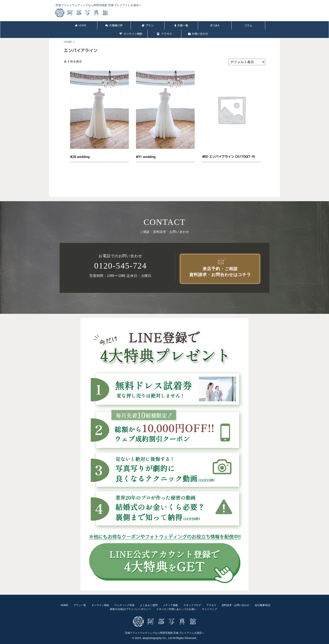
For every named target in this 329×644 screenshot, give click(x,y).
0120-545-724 (121, 266)
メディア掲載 (170, 605)
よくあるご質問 (149, 605)
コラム (248, 25)
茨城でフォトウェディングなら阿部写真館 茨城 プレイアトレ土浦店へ (165, 633)
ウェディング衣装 (124, 605)
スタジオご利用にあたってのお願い (176, 609)
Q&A (215, 25)
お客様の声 (114, 25)
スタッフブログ (192, 605)
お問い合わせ (198, 34)
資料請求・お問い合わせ (235, 605)
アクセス (164, 34)
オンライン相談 (131, 34)
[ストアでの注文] (247, 62)
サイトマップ (209, 609)
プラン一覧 (80, 605)
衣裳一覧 (181, 25)
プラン (148, 25)
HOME (81, 25)
